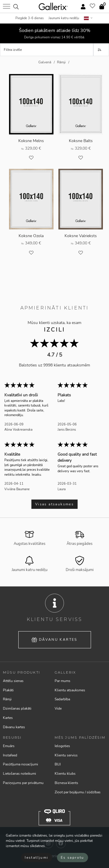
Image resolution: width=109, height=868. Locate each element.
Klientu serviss (66, 755)
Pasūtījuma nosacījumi (20, 764)
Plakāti (8, 690)
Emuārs (9, 746)
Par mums (62, 681)
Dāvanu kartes (54, 640)
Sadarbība (62, 699)
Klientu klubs (65, 774)
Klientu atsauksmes (70, 690)
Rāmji (7, 699)
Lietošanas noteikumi (19, 774)
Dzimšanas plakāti (17, 708)
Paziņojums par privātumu (23, 783)
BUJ (58, 764)
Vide (58, 708)
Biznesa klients (66, 783)
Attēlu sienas (13, 681)
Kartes (8, 718)
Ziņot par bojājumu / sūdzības (78, 792)
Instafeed (10, 755)
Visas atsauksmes (54, 504)
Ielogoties (62, 746)
